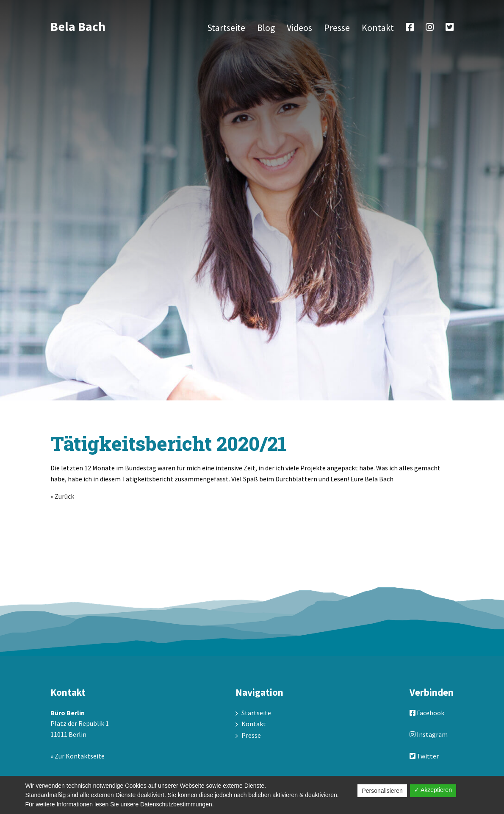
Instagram (429, 734)
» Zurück (62, 496)
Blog (266, 28)
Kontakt (378, 28)
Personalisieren (382, 791)
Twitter (424, 756)
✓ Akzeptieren (433, 790)
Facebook (427, 713)
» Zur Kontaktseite (78, 756)
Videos (299, 28)
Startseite (226, 28)
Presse (337, 28)
